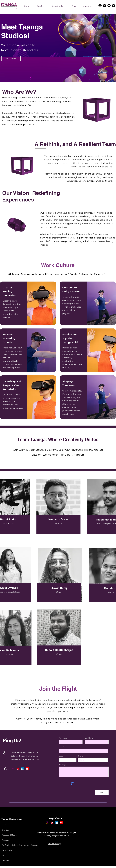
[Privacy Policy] (54, 844)
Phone (81, 756)
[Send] (102, 792)
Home (5, 825)
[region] (60, 509)
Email (61, 747)
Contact (6, 860)
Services (6, 840)
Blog (4, 855)
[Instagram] (100, 6)
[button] (88, 6)
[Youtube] (109, 6)
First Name (63, 738)
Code (61, 756)
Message (62, 765)
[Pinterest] (105, 6)
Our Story (6, 830)
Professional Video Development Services (14, 845)
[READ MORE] (11, 59)
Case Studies (8, 850)
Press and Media (9, 835)
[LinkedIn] (114, 6)
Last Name (89, 738)
